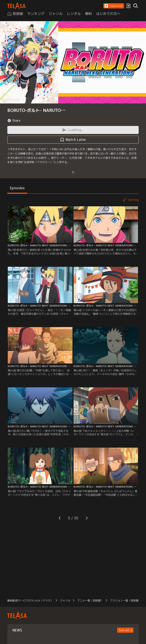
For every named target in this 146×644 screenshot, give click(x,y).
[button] (114, 6)
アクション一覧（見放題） (126, 600)
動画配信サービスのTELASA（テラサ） (30, 600)
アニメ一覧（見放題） (90, 600)
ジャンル (65, 600)
